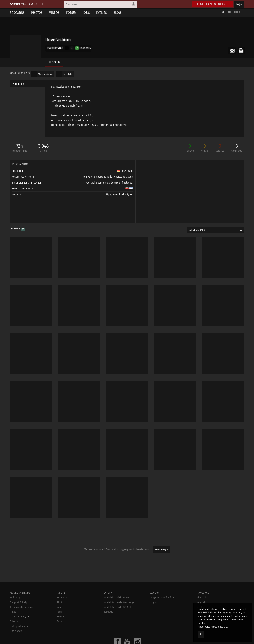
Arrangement (198, 230)
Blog (117, 13)
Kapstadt (101, 177)
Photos (37, 13)
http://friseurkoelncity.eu (119, 194)
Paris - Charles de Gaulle (120, 177)
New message (161, 550)
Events (102, 13)
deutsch (202, 598)
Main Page (16, 598)
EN (229, 12)
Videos (55, 13)
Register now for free (213, 4)
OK (201, 634)
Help (237, 12)
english (201, 602)
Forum (71, 13)
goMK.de (108, 612)
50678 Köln (125, 171)
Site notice (16, 631)
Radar (60, 621)
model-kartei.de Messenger (119, 602)
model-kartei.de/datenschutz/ (213, 627)
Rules (13, 612)
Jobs (86, 13)
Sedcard (54, 62)
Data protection (19, 626)
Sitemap (15, 621)
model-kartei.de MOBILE (117, 607)
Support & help (19, 602)
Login (239, 4)
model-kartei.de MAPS (116, 598)
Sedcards (17, 13)
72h (19, 148)
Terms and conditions (22, 607)
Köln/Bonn (89, 177)
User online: (19, 617)
